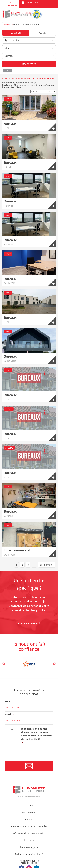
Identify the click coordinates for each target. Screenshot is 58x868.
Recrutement (29, 813)
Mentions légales (29, 847)
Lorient (33, 85)
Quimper (18, 85)
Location (16, 33)
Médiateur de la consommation (29, 833)
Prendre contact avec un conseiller (29, 826)
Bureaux (10, 123)
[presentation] (28, 754)
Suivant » (49, 565)
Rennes (42, 85)
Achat (42, 33)
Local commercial (17, 550)
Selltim (38, 797)
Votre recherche (13, 4)
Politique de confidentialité (29, 854)
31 (41, 565)
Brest (26, 85)
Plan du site (29, 840)
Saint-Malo (16, 87)
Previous (4, 664)
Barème (29, 819)
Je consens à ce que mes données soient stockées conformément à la (37, 736)
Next (54, 664)
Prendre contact (29, 623)
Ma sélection (29, 2)
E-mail (9, 714)
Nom (7, 701)
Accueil (7, 25)
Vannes (50, 85)
